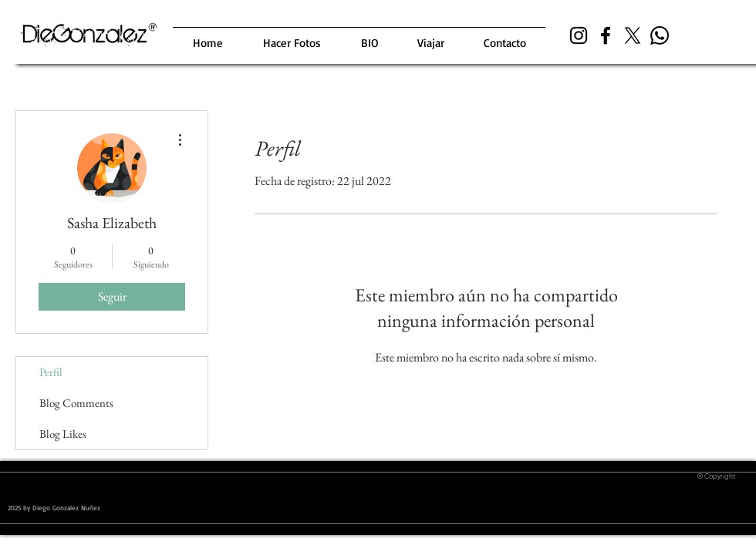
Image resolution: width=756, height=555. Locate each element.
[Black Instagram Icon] (579, 35)
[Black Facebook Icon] (606, 35)
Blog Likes (63, 434)
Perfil (51, 372)
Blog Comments (76, 403)
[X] (633, 35)
